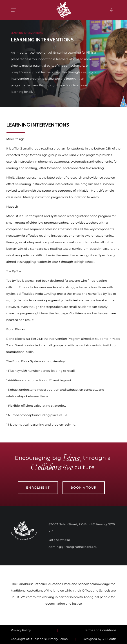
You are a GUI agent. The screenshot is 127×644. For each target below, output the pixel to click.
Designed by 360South (99, 639)
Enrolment (38, 488)
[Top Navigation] (25, 10)
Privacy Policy (21, 630)
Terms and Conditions (100, 630)
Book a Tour (84, 488)
